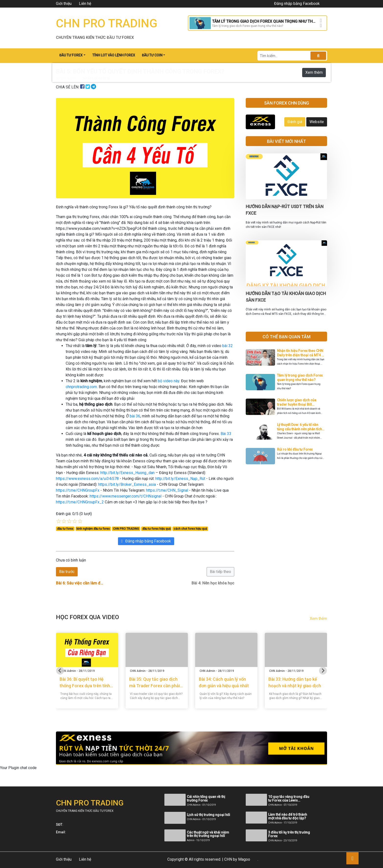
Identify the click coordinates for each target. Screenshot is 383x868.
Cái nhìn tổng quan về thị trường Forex (206, 799)
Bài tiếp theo (220, 572)
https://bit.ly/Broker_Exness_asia (127, 484)
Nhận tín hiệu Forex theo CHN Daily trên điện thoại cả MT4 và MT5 (301, 355)
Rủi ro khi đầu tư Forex (295, 449)
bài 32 (227, 346)
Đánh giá (295, 122)
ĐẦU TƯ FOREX (71, 55)
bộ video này (169, 381)
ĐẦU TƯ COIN (152, 55)
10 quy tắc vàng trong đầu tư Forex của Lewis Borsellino (289, 800)
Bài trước (67, 572)
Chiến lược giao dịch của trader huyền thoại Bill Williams (297, 404)
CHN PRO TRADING (126, 529)
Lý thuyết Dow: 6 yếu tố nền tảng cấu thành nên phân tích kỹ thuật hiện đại (299, 429)
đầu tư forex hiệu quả (156, 529)
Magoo (244, 859)
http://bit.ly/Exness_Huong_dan (128, 473)
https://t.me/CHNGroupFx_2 (80, 502)
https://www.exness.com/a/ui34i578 (87, 479)
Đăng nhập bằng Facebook (297, 4)
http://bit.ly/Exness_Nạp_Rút (180, 479)
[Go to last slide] (60, 671)
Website (317, 122)
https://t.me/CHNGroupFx (78, 490)
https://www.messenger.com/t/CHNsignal (126, 496)
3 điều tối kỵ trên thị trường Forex (289, 834)
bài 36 (135, 416)
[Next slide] (323, 671)
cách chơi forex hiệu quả (190, 529)
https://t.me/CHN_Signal (167, 490)
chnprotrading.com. (82, 387)
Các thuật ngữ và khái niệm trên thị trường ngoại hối (208, 834)
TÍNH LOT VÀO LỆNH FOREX (114, 55)
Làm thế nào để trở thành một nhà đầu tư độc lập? (288, 816)
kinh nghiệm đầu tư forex (93, 529)
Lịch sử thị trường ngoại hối (208, 815)
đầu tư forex (65, 529)
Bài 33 (226, 434)
